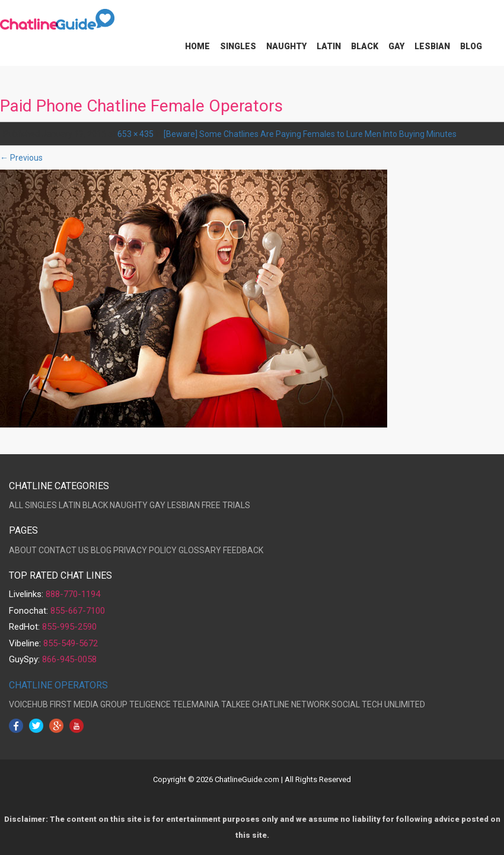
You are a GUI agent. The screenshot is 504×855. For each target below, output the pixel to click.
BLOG (101, 550)
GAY (157, 505)
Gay (396, 46)
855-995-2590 (69, 627)
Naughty (286, 46)
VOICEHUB (28, 704)
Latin (329, 46)
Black (365, 46)
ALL (16, 505)
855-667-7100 (78, 611)
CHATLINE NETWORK (291, 704)
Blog (471, 46)
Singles (238, 46)
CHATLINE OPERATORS (58, 685)
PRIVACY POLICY (145, 550)
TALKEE (236, 704)
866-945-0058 (69, 659)
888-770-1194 (73, 594)
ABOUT (23, 550)
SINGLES (41, 505)
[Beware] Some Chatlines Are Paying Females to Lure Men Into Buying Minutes (310, 134)
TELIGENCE (150, 704)
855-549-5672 (71, 643)
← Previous (21, 158)
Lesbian (432, 46)
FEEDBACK (243, 550)
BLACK (95, 505)
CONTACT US (64, 550)
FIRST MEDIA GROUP (89, 704)
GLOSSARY (200, 550)
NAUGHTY (129, 505)
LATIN (70, 505)
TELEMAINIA (196, 704)
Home (197, 46)
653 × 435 (135, 134)
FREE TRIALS (226, 505)
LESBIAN (184, 505)
